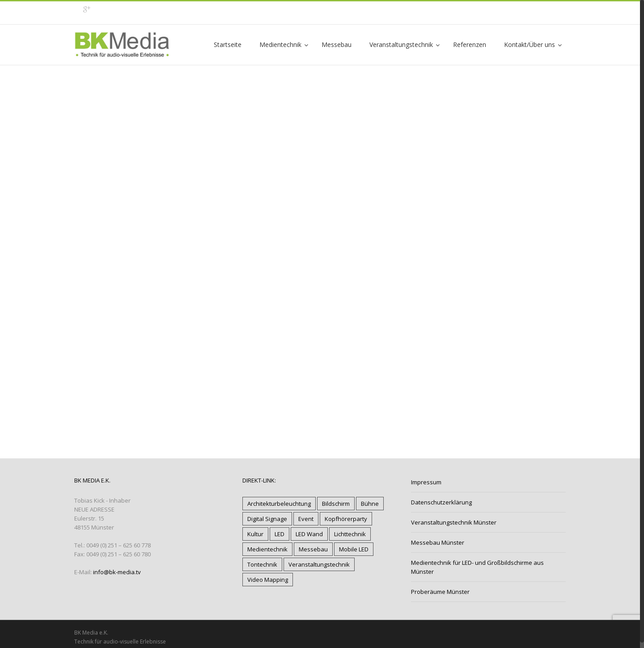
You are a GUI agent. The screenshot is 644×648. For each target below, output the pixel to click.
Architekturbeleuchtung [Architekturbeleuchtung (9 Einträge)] (279, 504)
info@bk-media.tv (117, 572)
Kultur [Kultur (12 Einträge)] (255, 534)
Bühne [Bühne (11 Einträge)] (370, 504)
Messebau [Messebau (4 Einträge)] (313, 549)
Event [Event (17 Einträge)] (306, 519)
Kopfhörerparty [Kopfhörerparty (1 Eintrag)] (346, 519)
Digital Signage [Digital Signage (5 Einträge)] (267, 519)
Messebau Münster (438, 542)
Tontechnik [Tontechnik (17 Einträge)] (262, 564)
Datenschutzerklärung (441, 502)
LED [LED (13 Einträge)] (280, 534)
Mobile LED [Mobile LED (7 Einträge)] (354, 549)
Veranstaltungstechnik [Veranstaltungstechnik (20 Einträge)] (319, 564)
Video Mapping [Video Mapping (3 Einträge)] (268, 580)
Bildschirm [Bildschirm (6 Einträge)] (336, 504)
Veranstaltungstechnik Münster (454, 522)
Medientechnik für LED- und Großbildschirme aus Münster (477, 567)
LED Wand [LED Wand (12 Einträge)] (309, 534)
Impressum (426, 482)
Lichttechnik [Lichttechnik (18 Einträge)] (350, 534)
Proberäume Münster (440, 592)
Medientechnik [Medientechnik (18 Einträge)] (267, 549)
